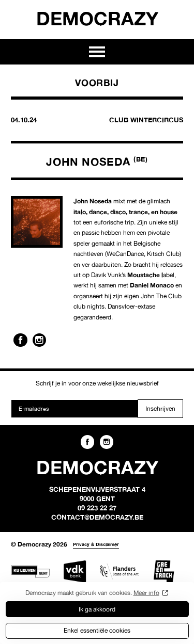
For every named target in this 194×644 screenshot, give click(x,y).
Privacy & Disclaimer (96, 544)
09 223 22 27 (97, 508)
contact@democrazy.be (97, 517)
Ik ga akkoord (97, 609)
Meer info (146, 593)
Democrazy (97, 18)
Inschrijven (160, 408)
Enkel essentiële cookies (97, 630)
